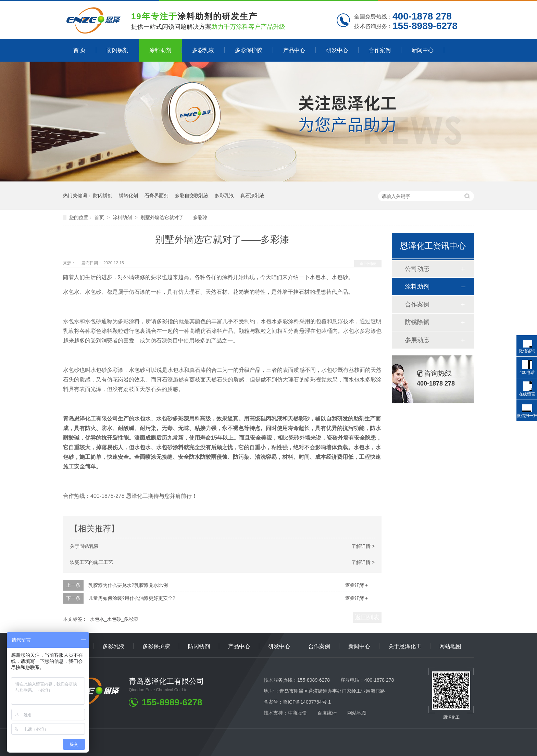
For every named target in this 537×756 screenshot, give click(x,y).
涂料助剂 (160, 50)
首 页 (79, 50)
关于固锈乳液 (84, 546)
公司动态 (417, 269)
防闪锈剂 (117, 50)
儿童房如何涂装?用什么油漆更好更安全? (132, 598)
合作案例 (380, 50)
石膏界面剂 (157, 196)
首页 (100, 217)
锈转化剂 (128, 196)
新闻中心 (423, 50)
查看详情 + (356, 585)
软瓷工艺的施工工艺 (91, 562)
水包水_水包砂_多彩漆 (114, 619)
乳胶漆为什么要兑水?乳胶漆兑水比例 (128, 585)
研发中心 (337, 50)
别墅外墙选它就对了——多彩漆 (174, 217)
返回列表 (368, 264)
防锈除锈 (417, 322)
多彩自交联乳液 (192, 196)
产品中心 (294, 50)
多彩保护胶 (249, 50)
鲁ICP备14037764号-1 (307, 702)
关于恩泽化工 (405, 646)
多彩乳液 (203, 50)
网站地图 (450, 646)
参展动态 (417, 340)
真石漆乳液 (252, 196)
